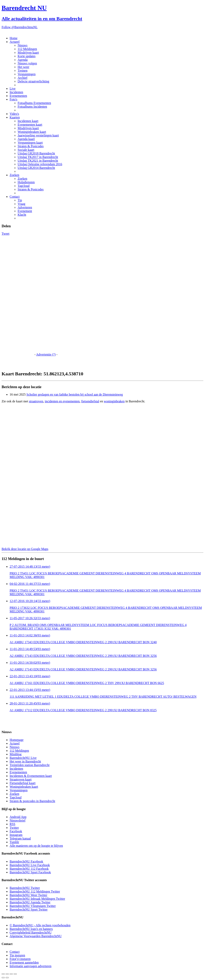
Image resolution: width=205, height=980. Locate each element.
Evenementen (18, 96)
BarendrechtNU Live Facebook (30, 865)
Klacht (22, 215)
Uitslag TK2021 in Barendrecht (38, 161)
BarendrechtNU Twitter (25, 888)
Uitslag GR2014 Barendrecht (36, 168)
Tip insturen (17, 955)
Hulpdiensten (26, 182)
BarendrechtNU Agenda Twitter (30, 902)
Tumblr (14, 842)
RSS (12, 824)
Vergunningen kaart (30, 143)
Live (13, 89)
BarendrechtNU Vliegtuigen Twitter (33, 906)
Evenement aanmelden (24, 962)
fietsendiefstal (90, 401)
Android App (18, 817)
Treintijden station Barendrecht (30, 765)
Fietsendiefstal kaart (23, 783)
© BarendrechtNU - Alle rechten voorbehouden (40, 925)
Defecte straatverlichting (33, 81)
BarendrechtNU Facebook (26, 861)
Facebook (16, 831)
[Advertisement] (18, 296)
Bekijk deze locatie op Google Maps (25, 549)
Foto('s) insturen (20, 959)
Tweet (6, 234)
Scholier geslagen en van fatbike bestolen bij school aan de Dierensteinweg (75, 394)
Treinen (23, 71)
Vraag (21, 204)
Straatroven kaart (21, 779)
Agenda (23, 60)
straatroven (36, 401)
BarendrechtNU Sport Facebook (30, 872)
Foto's (13, 99)
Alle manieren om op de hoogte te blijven (36, 846)
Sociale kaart (26, 150)
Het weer (23, 67)
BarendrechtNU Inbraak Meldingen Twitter (37, 899)
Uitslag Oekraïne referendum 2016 (40, 164)
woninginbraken (114, 401)
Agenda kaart (26, 139)
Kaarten (15, 117)
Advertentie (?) (46, 354)
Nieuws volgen (27, 63)
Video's (14, 114)
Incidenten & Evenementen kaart (31, 776)
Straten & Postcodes (31, 146)
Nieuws (23, 45)
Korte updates (27, 56)
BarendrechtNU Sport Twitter (29, 909)
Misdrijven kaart (28, 53)
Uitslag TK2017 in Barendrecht (38, 157)
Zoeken (14, 175)
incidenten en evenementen (62, 401)
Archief (23, 78)
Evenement (25, 211)
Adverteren (25, 207)
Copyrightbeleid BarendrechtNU (31, 932)
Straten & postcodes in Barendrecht (32, 801)
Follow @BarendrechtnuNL (20, 27)
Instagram (16, 835)
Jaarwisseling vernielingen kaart (38, 135)
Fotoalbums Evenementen (34, 103)
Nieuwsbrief (18, 820)
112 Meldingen (27, 49)
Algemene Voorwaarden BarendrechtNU (36, 936)
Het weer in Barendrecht (25, 761)
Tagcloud (24, 186)
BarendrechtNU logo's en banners (31, 929)
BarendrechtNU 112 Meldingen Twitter (35, 891)
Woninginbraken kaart (32, 132)
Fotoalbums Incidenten (32, 107)
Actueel (15, 42)
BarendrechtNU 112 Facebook (29, 869)
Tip (20, 200)
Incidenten (16, 92)
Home (14, 38)
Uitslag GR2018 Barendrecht (36, 153)
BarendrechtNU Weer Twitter (28, 895)
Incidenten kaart (28, 121)
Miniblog (16, 754)
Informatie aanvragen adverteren (31, 966)
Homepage (17, 740)
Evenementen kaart (30, 125)
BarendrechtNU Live (23, 758)
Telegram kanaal (20, 838)
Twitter (14, 828)
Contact (15, 197)
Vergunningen (27, 74)
